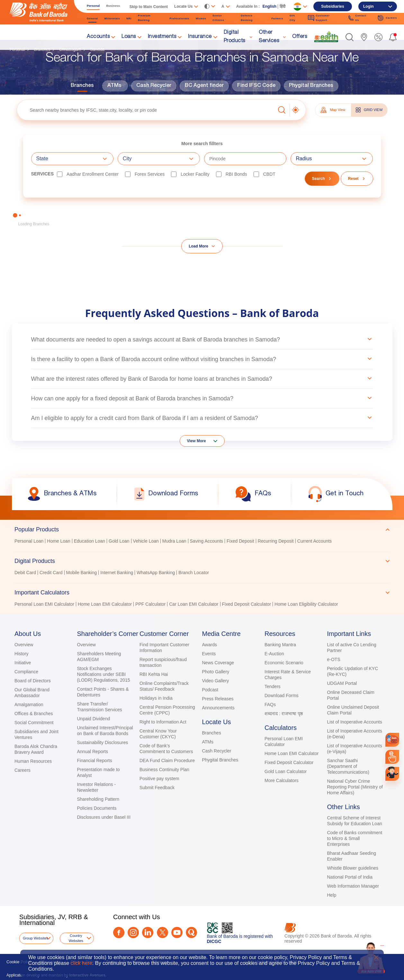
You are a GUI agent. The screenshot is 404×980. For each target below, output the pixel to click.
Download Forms (282, 695)
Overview (24, 645)
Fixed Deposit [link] (240, 541)
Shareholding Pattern (98, 799)
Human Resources (33, 761)
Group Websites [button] (36, 938)
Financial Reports (95, 761)
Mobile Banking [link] (82, 573)
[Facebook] (119, 933)
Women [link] (201, 19)
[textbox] (146, 110)
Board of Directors (33, 681)
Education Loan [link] (90, 541)
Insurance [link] (200, 37)
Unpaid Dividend (94, 719)
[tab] (202, 529)
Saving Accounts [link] (207, 541)
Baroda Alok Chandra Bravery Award (36, 749)
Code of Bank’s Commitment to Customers (166, 749)
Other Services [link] (269, 37)
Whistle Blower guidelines (353, 868)
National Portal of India (350, 877)
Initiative (23, 663)
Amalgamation (29, 705)
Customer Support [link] (319, 18)
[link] (326, 37)
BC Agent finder (204, 86)
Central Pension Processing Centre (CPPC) (167, 710)
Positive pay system (159, 779)
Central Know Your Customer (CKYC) (158, 734)
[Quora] (191, 933)
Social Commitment (34, 723)
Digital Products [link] (234, 37)
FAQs (270, 705)
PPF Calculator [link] (150, 604)
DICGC (214, 941)
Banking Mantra (280, 645)
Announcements (218, 708)
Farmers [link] (277, 19)
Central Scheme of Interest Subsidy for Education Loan (355, 821)
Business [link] (113, 6)
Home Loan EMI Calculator (292, 753)
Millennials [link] (112, 19)
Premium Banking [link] (144, 18)
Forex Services (150, 174)
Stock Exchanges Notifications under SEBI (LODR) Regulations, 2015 (104, 674)
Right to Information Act (163, 722)
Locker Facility (195, 174)
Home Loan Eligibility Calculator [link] (306, 604)
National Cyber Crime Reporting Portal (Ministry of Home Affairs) (355, 787)
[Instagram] (133, 933)
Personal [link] (93, 6)
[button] (350, 37)
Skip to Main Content (149, 7)
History (22, 654)
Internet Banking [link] (117, 573)
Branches (82, 86)
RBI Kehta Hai (154, 674)
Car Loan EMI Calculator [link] (194, 604)
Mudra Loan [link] (174, 541)
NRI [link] (129, 19)
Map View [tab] (333, 110)
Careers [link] (387, 18)
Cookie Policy (19, 962)
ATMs (114, 86)
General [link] (92, 19)
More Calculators (282, 780)
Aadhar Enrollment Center (93, 174)
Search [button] (319, 179)
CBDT (269, 174)
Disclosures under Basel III (104, 817)
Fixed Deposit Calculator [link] (247, 604)
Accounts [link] (98, 37)
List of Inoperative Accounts (355, 722)
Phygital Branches (311, 86)
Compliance (26, 672)
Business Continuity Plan (164, 770)
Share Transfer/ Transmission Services (100, 707)
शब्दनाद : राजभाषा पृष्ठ (284, 714)
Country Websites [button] (76, 938)
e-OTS (334, 659)
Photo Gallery (216, 672)
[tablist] (202, 564)
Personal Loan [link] (29, 541)
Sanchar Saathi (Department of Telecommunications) (348, 766)
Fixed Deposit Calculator (289, 762)
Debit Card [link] (25, 573)
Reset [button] (353, 179)
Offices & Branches (34, 714)
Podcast (210, 690)
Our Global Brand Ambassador (32, 693)
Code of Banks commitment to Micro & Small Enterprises (355, 838)
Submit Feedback (157, 788)
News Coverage (218, 663)
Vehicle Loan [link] (146, 541)
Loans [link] (129, 37)
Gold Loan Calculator (286, 771)
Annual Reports (93, 751)
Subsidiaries (332, 6)
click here (81, 963)
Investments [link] (162, 37)
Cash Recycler (154, 86)
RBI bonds (236, 174)
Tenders (273, 686)
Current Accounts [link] (314, 541)
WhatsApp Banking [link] (156, 573)
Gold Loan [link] (119, 541)
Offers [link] (300, 37)
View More (197, 441)
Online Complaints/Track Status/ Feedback (164, 686)
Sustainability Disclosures (103, 742)
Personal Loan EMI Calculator (284, 742)
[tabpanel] (202, 542)
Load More (198, 246)
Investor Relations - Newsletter (97, 787)
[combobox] (72, 159)
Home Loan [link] (58, 541)
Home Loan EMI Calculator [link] (105, 604)
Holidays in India (156, 698)
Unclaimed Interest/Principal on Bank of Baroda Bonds (105, 731)
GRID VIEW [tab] (369, 110)
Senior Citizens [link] (218, 18)
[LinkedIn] (148, 933)
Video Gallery (216, 681)
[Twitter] (162, 933)
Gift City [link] (292, 18)
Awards (210, 645)
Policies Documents (97, 808)
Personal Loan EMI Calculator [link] (44, 604)
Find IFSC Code (256, 86)
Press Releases (218, 699)
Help (332, 895)
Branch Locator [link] (194, 573)
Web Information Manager (353, 886)
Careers (22, 770)
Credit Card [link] (51, 573)
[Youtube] (177, 933)
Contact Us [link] (357, 18)
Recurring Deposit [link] (276, 541)
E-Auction (274, 654)
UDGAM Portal (342, 683)
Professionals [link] (179, 19)
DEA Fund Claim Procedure (167, 761)
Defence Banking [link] (247, 18)
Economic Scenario (284, 663)
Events (209, 654)
